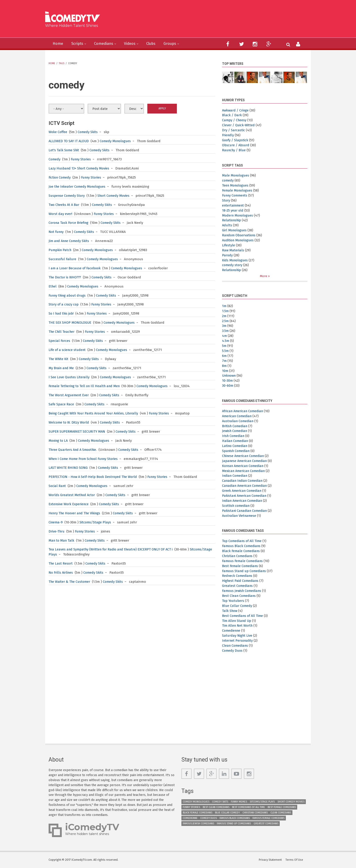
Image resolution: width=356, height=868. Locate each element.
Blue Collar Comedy (237, 606)
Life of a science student (68, 350)
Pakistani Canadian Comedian (246, 511)
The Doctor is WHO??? (65, 277)
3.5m (225, 331)
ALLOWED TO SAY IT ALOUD (69, 141)
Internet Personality (238, 641)
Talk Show (230, 611)
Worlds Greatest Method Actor (72, 495)
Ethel (53, 286)
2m (224, 316)
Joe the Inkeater (62, 187)
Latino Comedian (235, 446)
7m (224, 361)
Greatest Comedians (238, 586)
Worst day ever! (61, 214)
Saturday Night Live (237, 636)
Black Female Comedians (242, 551)
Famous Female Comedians (244, 561)
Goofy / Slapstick (235, 140)
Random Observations (240, 235)
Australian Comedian (239, 421)
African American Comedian (244, 411)
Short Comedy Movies (95, 168)
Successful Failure (63, 259)
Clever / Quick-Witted (239, 125)
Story (226, 200)
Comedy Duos (233, 651)
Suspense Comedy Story (67, 196)
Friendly (228, 135)
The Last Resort (61, 563)
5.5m (225, 351)
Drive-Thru (57, 531)
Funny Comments (236, 195)
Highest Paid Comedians (241, 581)
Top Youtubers (234, 601)
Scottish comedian (237, 506)
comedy (228, 180)
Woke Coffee (58, 132)
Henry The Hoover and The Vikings (76, 513)
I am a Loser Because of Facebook (75, 268)
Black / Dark (232, 115)
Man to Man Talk (62, 540)
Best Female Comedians (241, 566)
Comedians (106, 44)
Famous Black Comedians (242, 546)
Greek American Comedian (243, 491)
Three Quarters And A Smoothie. (74, 450)
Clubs (157, 44)
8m (224, 366)
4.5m (226, 341)
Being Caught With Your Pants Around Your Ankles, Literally (96, 413)
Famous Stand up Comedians (245, 571)
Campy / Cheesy (235, 120)
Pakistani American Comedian (245, 496)
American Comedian (238, 416)
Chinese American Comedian (244, 456)
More (264, 276)
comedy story (232, 265)
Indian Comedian (236, 476)
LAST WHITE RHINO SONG (68, 468)
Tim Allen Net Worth (238, 626)
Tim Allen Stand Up (237, 621)
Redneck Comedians (238, 576)
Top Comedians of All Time (243, 541)
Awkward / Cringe (236, 110)
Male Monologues (236, 175)
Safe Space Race (62, 404)
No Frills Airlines (61, 573)
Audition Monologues (239, 240)
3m (224, 326)
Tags (62, 63)
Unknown (230, 376)
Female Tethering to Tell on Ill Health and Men (86, 386)
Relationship (232, 220)
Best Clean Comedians (240, 596)
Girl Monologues (235, 230)
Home (58, 44)
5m (224, 346)
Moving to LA (59, 441)
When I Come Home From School (74, 459)
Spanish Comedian (237, 451)
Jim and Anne (59, 241)
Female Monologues (238, 190)
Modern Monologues (239, 215)
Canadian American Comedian (246, 486)
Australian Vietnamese (240, 516)
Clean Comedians (236, 646)
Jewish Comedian (235, 431)
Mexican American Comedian (245, 471)
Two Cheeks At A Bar (65, 205)
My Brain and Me (62, 368)
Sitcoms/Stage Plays (96, 522)
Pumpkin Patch (61, 250)
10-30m (227, 381)
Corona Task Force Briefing (69, 223)
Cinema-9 (56, 522)
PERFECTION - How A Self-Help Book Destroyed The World (94, 477)
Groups (177, 44)
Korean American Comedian (244, 466)
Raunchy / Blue (235, 150)
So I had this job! (62, 313)
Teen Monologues (236, 185)
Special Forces (60, 341)
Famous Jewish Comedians (243, 591)
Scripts (79, 44)
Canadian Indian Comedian (244, 481)
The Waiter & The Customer (70, 582)
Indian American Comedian (243, 501)
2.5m (225, 321)
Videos (134, 44)
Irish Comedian (234, 436)
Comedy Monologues (117, 141)
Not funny (57, 232)
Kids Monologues (236, 260)
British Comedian (235, 426)
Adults (227, 225)
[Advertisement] (213, 20)
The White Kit (59, 359)
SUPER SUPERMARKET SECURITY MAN (78, 431)
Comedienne (232, 631)
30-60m (228, 386)
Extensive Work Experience (69, 504)
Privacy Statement (271, 860)
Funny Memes (239, 802)
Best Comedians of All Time (243, 616)
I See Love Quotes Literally (69, 377)
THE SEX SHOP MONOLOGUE (70, 323)
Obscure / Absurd (236, 145)
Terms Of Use (295, 860)
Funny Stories (82, 159)
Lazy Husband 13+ (63, 168)
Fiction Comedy (61, 177)
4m (225, 336)
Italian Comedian (236, 441)
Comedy (55, 159)
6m (224, 356)
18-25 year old (233, 210)
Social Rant (58, 486)
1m (224, 306)
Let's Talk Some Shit (64, 150)
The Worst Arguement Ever (70, 395)
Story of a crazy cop (64, 304)
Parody (227, 255)
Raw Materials (233, 250)
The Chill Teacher (62, 332)
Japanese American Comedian (246, 461)
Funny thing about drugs (69, 295)
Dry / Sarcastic (234, 130)
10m (225, 371)
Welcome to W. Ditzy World (69, 422)
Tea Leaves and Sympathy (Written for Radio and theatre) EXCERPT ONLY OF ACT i (113, 549)
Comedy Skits (88, 132)
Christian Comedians (238, 556)
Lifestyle (229, 245)
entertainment (234, 205)
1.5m (225, 311)
